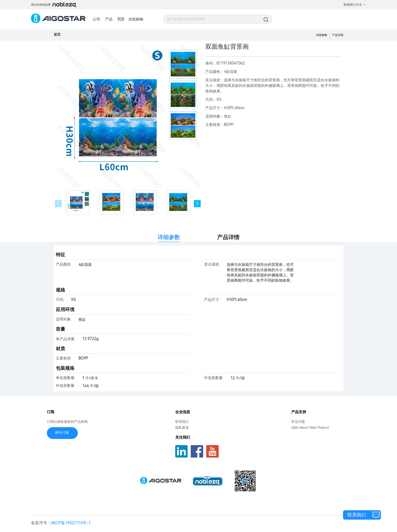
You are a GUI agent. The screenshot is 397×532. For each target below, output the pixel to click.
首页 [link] (57, 35)
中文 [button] (361, 5)
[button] (197, 204)
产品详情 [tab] (228, 237)
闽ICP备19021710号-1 (71, 523)
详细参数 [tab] (169, 237)
